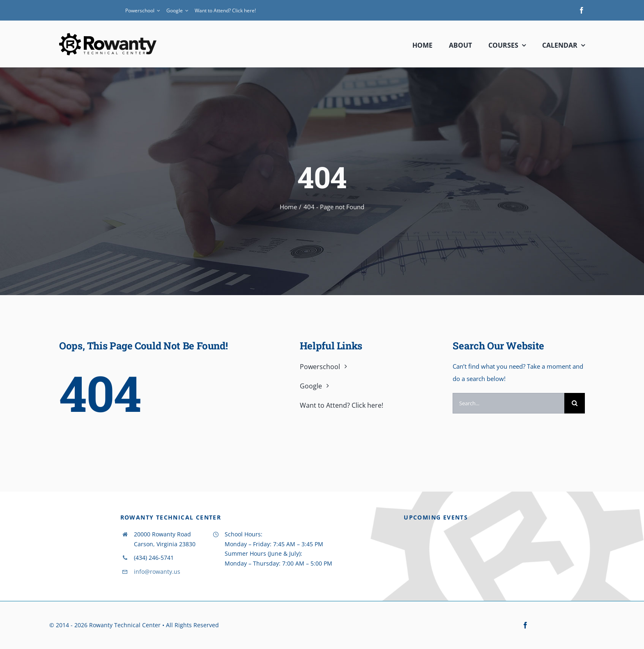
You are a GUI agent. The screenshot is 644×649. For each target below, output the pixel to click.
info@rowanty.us (157, 572)
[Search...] (508, 403)
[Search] (575, 403)
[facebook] (582, 10)
